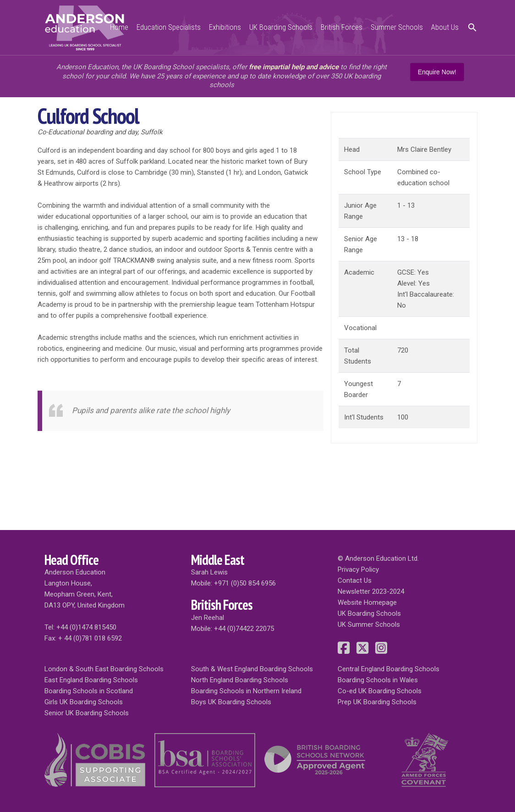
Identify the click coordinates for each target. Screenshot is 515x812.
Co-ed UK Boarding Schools (380, 691)
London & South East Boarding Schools (104, 669)
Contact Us (355, 580)
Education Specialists (169, 27)
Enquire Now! (437, 72)
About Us (445, 27)
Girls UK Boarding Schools (84, 702)
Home (119, 27)
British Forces (342, 27)
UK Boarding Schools (281, 27)
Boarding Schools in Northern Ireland (246, 691)
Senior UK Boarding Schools (87, 713)
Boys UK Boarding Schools (231, 702)
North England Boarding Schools (240, 680)
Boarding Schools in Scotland (89, 691)
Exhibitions (225, 27)
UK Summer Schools (369, 624)
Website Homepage (367, 602)
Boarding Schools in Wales (378, 680)
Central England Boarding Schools (389, 669)
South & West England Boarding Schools (252, 669)
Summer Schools (397, 27)
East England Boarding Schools (91, 680)
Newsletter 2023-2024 (371, 591)
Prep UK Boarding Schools (377, 702)
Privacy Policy (358, 569)
